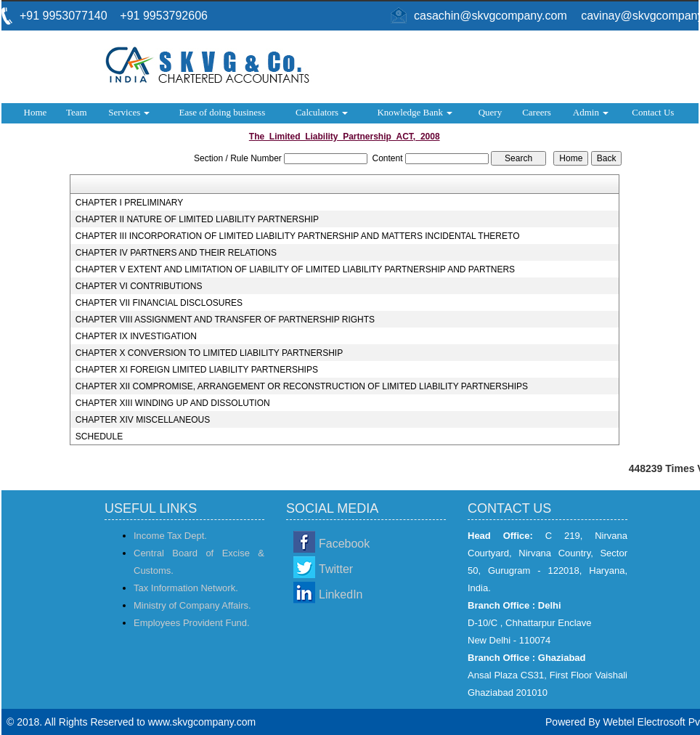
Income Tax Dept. (170, 536)
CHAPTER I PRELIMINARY (129, 203)
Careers (537, 112)
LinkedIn (341, 594)
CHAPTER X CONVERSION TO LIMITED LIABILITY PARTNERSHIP (209, 353)
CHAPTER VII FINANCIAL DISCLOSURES (159, 303)
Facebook (344, 544)
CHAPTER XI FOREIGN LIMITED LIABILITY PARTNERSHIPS (197, 370)
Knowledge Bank (415, 112)
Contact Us (653, 112)
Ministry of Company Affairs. (192, 605)
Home (36, 112)
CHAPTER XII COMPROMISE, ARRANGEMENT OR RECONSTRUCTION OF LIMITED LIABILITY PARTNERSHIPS (302, 386)
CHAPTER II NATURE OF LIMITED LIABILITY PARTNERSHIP (197, 219)
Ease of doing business (222, 112)
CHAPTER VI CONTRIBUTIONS (139, 286)
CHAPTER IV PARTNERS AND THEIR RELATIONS (176, 253)
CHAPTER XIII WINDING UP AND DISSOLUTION (173, 403)
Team (77, 112)
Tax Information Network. (186, 588)
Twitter (336, 569)
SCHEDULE (99, 436)
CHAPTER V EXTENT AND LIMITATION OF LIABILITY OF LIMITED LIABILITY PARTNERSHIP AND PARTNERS (295, 269)
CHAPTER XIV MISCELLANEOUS (143, 420)
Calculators (322, 112)
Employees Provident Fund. (192, 623)
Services (129, 112)
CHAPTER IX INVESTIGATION (136, 336)
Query (491, 112)
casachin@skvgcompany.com (491, 16)
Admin (591, 112)
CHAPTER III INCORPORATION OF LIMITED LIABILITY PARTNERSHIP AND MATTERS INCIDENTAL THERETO (298, 236)
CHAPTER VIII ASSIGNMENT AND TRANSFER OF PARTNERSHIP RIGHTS (225, 320)
